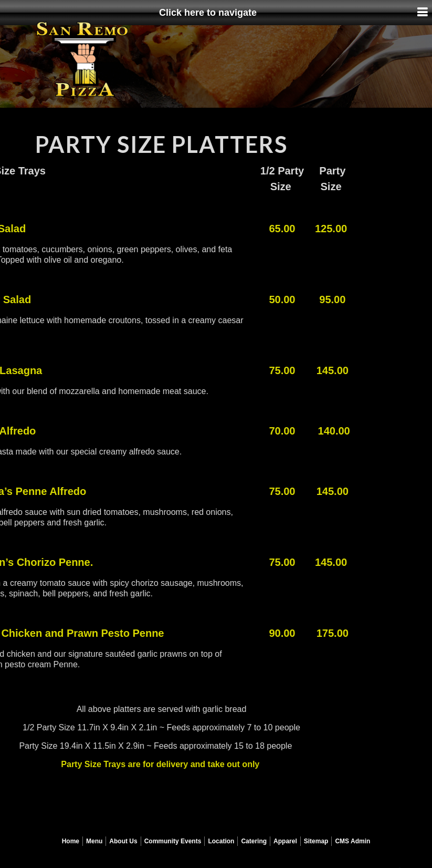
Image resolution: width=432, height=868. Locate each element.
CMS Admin (352, 841)
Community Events (173, 841)
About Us (123, 841)
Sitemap (316, 841)
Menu (94, 841)
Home (71, 841)
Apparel (285, 841)
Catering (254, 841)
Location (221, 841)
